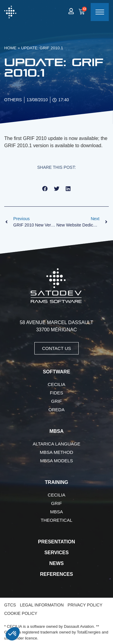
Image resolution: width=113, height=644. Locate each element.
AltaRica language (57, 444)
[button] (45, 189)
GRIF (57, 401)
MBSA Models (56, 461)
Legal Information (42, 605)
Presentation (56, 542)
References (56, 574)
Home (10, 48)
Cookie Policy (21, 613)
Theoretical (56, 520)
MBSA (56, 512)
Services (56, 553)
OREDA (56, 410)
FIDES (56, 393)
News (57, 563)
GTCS (10, 605)
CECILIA (56, 384)
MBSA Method (56, 452)
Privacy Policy (85, 605)
